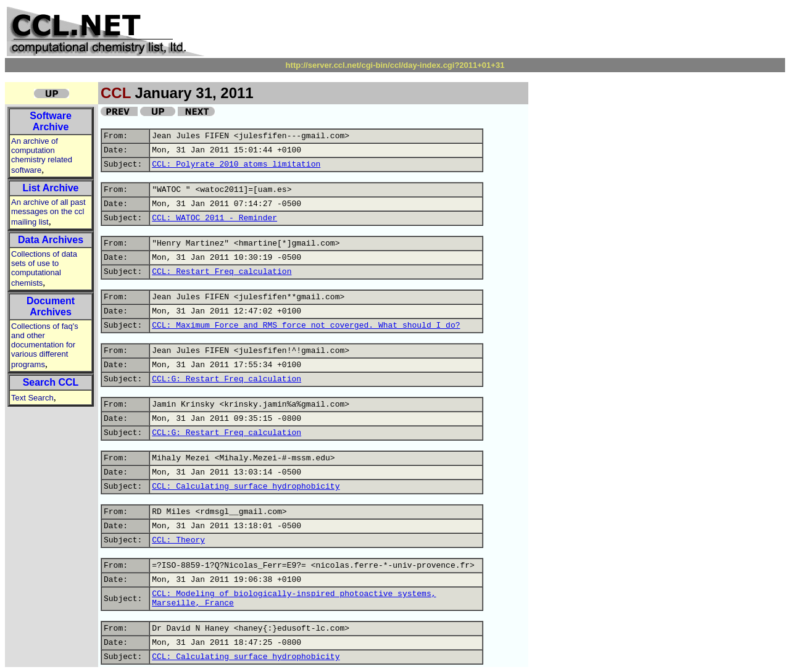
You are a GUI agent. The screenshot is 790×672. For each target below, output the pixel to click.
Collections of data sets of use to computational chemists (44, 268)
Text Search (32, 398)
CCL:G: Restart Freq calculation (227, 379)
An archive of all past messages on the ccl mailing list (48, 212)
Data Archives (51, 240)
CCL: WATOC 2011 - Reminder (214, 218)
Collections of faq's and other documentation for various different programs (45, 345)
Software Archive (51, 121)
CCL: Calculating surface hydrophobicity (246, 487)
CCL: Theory (178, 540)
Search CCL (51, 382)
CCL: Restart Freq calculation (222, 272)
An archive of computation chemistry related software (42, 156)
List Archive (51, 188)
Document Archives (51, 306)
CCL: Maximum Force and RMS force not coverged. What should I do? (306, 326)
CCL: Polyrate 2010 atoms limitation (236, 164)
